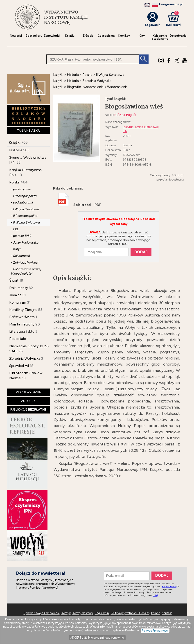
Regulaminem (169, 586)
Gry (142, 36)
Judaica (15, 295)
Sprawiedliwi (19, 366)
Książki (70, 36)
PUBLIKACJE (28, 410)
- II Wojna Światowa (25, 223)
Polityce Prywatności (155, 631)
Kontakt (167, 613)
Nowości (16, 36)
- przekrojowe (21, 189)
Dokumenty (19, 288)
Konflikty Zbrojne (23, 310)
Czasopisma (106, 36)
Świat (14, 280)
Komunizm (18, 302)
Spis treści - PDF (79, 205)
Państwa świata (22, 317)
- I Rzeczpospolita (24, 196)
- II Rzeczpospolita (24, 216)
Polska (14, 182)
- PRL (15, 229)
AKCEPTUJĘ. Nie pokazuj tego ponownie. (97, 638)
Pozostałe (18, 339)
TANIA (28, 131)
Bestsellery (34, 36)
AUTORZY (28, 401)
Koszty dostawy (83, 613)
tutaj (155, 595)
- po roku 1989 (21, 236)
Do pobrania (178, 36)
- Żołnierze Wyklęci (25, 263)
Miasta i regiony (22, 324)
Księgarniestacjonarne (160, 37)
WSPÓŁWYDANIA (28, 392)
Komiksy (124, 36)
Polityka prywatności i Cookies (130, 613)
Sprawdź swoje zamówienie (42, 613)
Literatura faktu (22, 331)
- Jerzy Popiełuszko (25, 243)
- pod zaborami (22, 202)
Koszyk (66, 613)
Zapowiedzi (52, 36)
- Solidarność (20, 256)
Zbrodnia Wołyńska (25, 358)
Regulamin (102, 613)
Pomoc (156, 613)
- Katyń (16, 249)
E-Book (88, 36)
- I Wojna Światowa (25, 209)
